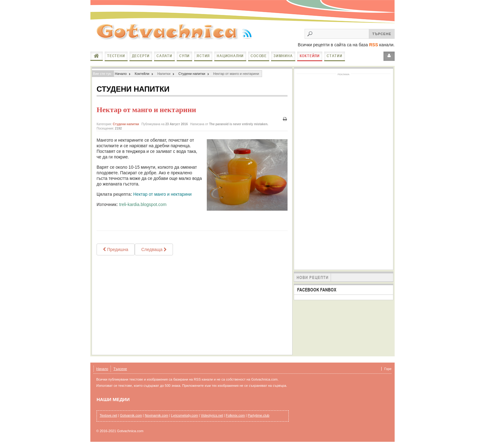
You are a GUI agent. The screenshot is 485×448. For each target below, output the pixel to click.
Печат (285, 119)
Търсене (120, 369)
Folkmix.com (235, 415)
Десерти (141, 56)
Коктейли (310, 56)
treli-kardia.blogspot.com (143, 204)
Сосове (259, 56)
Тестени (116, 56)
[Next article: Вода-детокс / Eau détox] (154, 249)
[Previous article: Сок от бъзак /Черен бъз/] (116, 249)
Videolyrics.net (212, 415)
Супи (184, 56)
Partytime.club (259, 415)
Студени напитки (192, 74)
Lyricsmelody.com (185, 415)
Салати (164, 56)
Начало (97, 56)
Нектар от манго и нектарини (146, 110)
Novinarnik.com (156, 415)
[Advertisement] (192, 305)
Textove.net (108, 415)
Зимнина (283, 56)
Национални (230, 56)
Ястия (203, 56)
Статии (335, 56)
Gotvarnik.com (131, 415)
